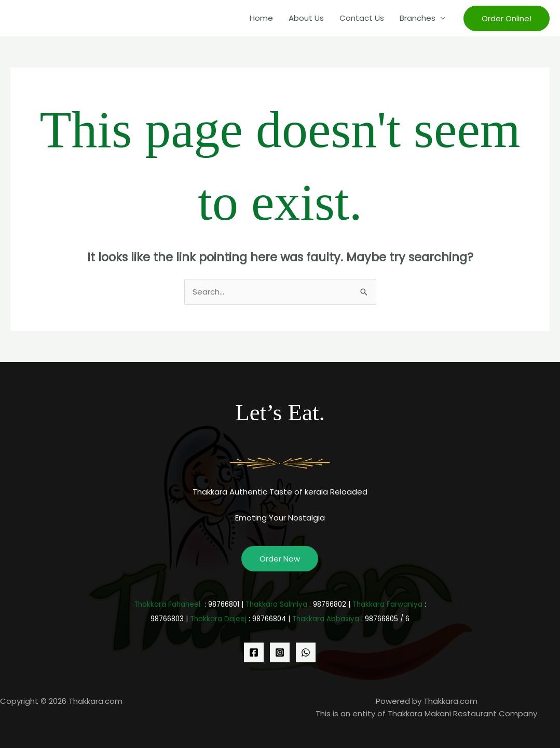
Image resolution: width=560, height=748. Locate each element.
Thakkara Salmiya (276, 604)
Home (261, 18)
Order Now (280, 559)
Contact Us (362, 18)
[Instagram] (280, 652)
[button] (507, 18)
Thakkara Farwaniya (387, 604)
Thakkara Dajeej (218, 619)
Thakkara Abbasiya (326, 619)
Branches (418, 18)
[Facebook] (254, 652)
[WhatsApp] (306, 652)
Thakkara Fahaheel (167, 604)
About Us (306, 18)
